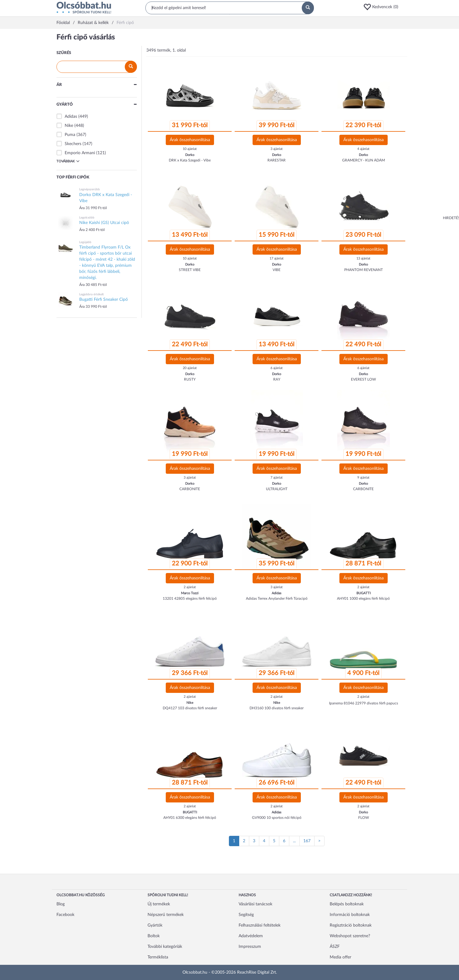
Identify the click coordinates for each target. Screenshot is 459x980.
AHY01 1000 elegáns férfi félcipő (363, 599)
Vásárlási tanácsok (255, 904)
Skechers (73, 144)
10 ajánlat (190, 149)
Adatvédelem (251, 936)
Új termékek (159, 904)
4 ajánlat (363, 149)
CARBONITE (190, 489)
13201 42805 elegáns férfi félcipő (190, 599)
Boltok (154, 936)
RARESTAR (277, 160)
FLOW (364, 818)
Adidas (71, 117)
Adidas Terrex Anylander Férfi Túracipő (277, 599)
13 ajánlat (363, 258)
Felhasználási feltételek (260, 925)
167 (307, 841)
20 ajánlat (190, 368)
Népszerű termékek (166, 915)
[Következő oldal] (319, 841)
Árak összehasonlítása (190, 140)
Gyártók (155, 925)
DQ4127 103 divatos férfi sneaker (190, 708)
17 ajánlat (277, 258)
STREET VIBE (190, 270)
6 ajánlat (277, 368)
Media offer (340, 957)
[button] (383, 7)
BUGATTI (364, 593)
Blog (61, 904)
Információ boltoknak (350, 915)
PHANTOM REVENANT (364, 270)
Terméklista (158, 957)
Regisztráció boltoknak (351, 925)
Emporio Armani (80, 153)
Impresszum (250, 947)
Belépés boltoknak (347, 904)
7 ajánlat (277, 478)
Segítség (246, 915)
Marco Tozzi (190, 593)
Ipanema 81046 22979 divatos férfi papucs (364, 703)
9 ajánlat (363, 478)
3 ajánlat (277, 149)
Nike (69, 126)
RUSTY (190, 379)
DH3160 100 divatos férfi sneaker (277, 708)
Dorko (190, 155)
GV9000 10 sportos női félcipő (277, 818)
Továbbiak (68, 161)
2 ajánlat (190, 587)
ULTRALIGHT (277, 489)
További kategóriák (165, 947)
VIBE (277, 270)
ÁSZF (335, 947)
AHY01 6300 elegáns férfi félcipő (190, 818)
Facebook (65, 915)
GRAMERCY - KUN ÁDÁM (364, 160)
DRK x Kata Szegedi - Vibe (190, 160)
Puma (70, 135)
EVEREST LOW (363, 379)
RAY (277, 379)
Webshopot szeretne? (350, 936)
